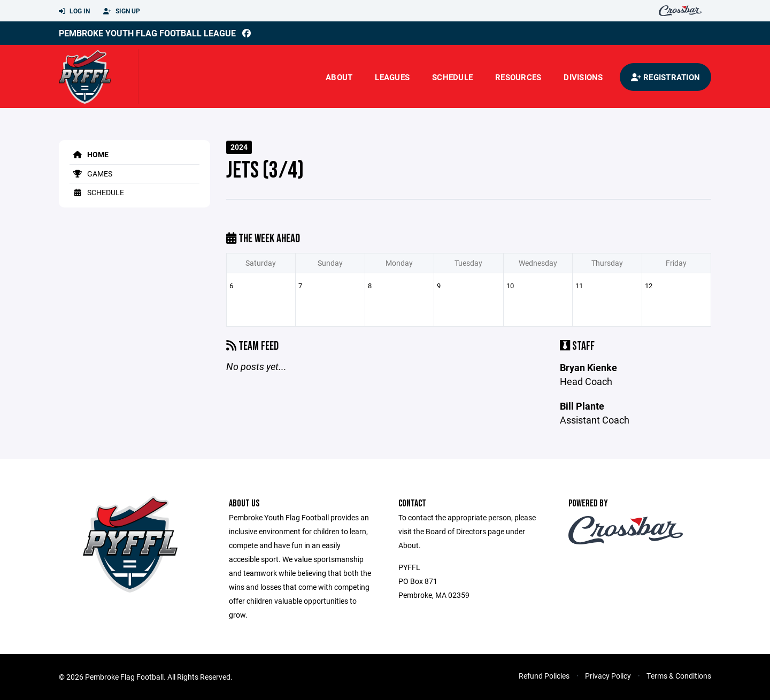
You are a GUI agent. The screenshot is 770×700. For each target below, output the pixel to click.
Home (89, 154)
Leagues (392, 77)
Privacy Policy (608, 676)
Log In (74, 11)
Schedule (452, 77)
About (339, 77)
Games (91, 174)
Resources (518, 77)
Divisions (583, 77)
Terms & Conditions (679, 676)
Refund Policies (544, 676)
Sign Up (122, 11)
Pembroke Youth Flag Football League (147, 33)
